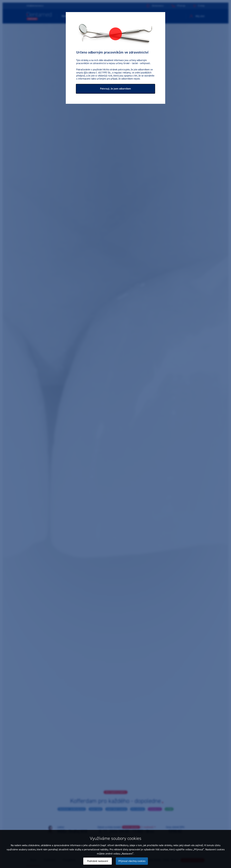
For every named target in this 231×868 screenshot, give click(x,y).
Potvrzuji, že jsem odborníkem (116, 89)
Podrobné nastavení (98, 861)
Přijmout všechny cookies (132, 861)
